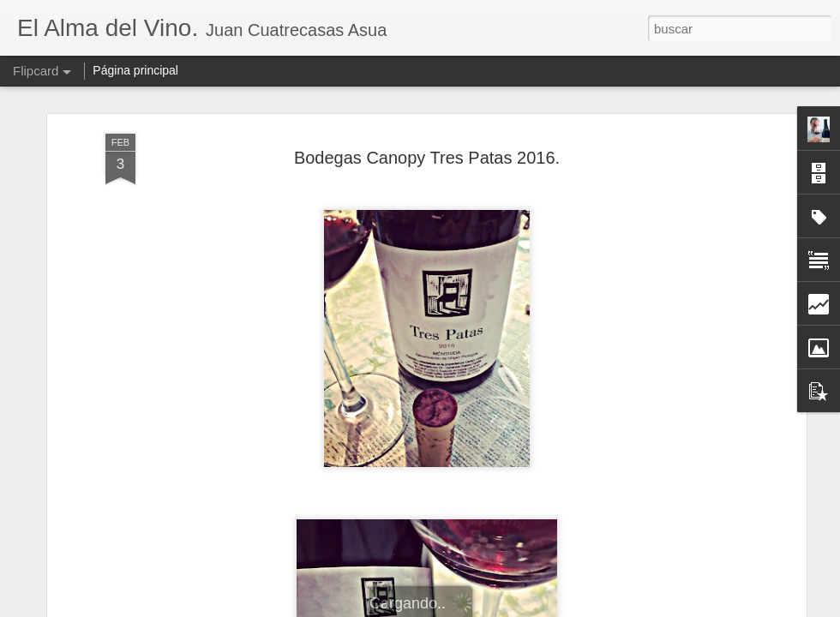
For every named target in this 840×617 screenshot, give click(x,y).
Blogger (486, 608)
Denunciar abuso (544, 608)
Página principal (135, 70)
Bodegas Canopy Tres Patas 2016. (427, 128)
